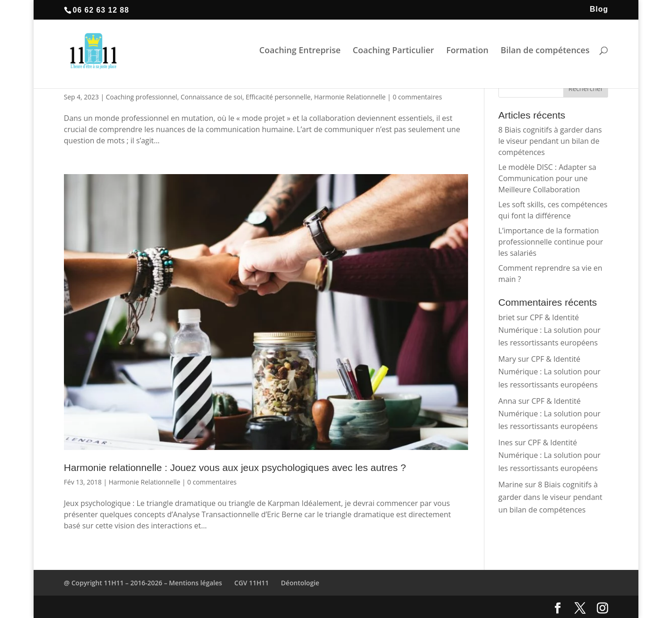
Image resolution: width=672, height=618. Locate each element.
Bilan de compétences (545, 53)
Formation (467, 53)
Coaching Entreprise (300, 53)
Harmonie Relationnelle (350, 97)
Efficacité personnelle (278, 97)
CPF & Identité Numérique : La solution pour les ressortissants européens (549, 330)
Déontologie (300, 583)
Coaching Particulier (393, 53)
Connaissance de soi (211, 97)
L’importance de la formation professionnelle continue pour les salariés (551, 242)
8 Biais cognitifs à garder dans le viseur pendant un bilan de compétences (550, 141)
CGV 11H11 (252, 583)
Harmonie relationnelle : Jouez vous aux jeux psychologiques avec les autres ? (235, 467)
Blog (599, 9)
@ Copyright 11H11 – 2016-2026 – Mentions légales (143, 583)
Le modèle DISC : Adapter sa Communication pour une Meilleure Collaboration (547, 178)
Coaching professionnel (142, 97)
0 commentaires (417, 97)
